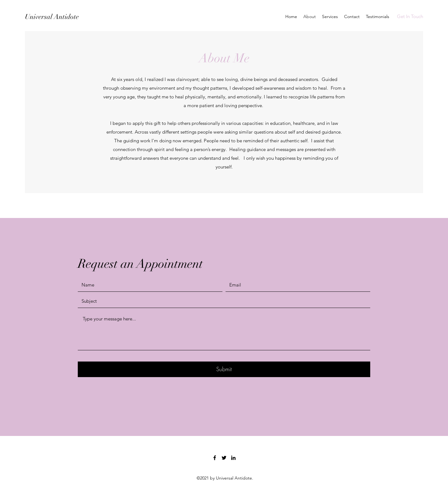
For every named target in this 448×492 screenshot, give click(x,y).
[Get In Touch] (410, 17)
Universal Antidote (52, 17)
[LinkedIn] (233, 458)
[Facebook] (215, 458)
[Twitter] (224, 458)
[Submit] (224, 369)
